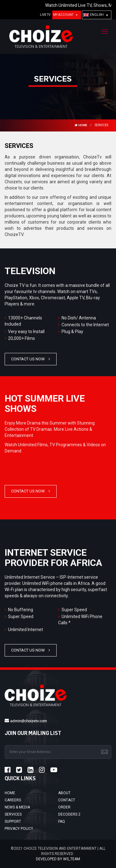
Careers (13, 800)
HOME (81, 125)
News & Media (17, 807)
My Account (63, 15)
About (64, 793)
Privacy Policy (19, 829)
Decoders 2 (69, 814)
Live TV (45, 15)
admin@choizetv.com (29, 721)
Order (64, 807)
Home (10, 793)
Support (13, 821)
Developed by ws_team (58, 859)
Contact (67, 800)
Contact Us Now (28, 359)
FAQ (62, 821)
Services (13, 814)
